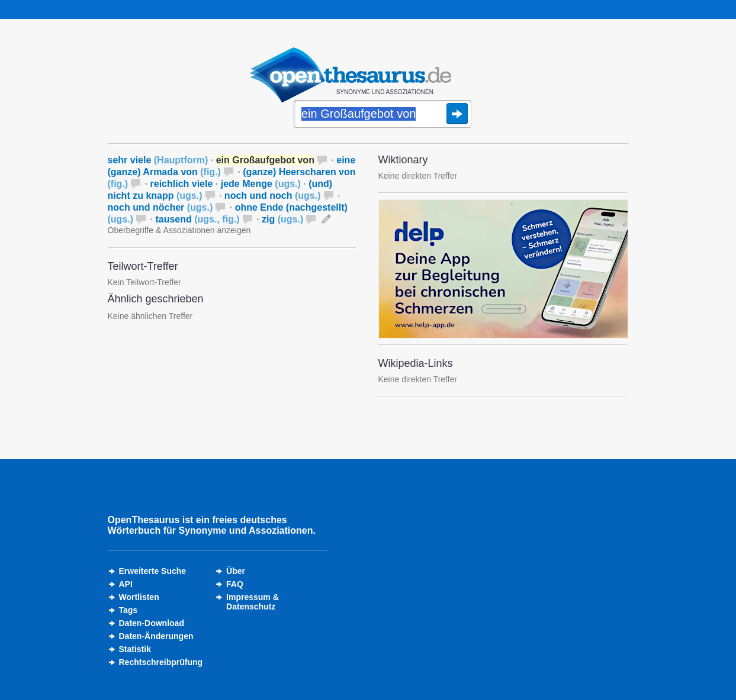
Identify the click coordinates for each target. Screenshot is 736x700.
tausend (197, 219)
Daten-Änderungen (156, 636)
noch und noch (273, 196)
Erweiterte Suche (153, 571)
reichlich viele (182, 184)
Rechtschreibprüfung (161, 662)
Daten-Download (152, 623)
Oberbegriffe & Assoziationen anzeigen (179, 230)
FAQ (235, 584)
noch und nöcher (160, 207)
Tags (128, 610)
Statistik (135, 649)
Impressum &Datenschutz (253, 602)
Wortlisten (139, 597)
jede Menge (261, 184)
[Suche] (383, 115)
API (126, 584)
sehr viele (158, 160)
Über (236, 571)
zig (282, 219)
